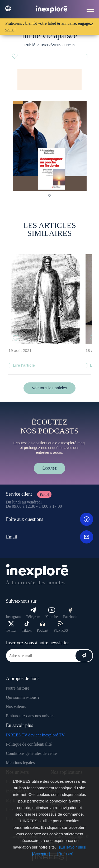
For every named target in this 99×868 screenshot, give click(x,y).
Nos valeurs (16, 707)
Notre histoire (18, 688)
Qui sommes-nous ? (23, 697)
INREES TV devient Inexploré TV (35, 735)
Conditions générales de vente (31, 753)
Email (50, 537)
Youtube (52, 613)
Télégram (33, 613)
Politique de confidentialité (29, 744)
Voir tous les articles (49, 388)
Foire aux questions (50, 519)
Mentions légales (20, 763)
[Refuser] (65, 854)
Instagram (13, 617)
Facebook (70, 613)
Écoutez (49, 468)
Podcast (43, 627)
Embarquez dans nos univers (30, 716)
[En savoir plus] (73, 847)
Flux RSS (61, 627)
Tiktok (27, 627)
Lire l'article (24, 365)
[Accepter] (41, 854)
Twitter (11, 627)
